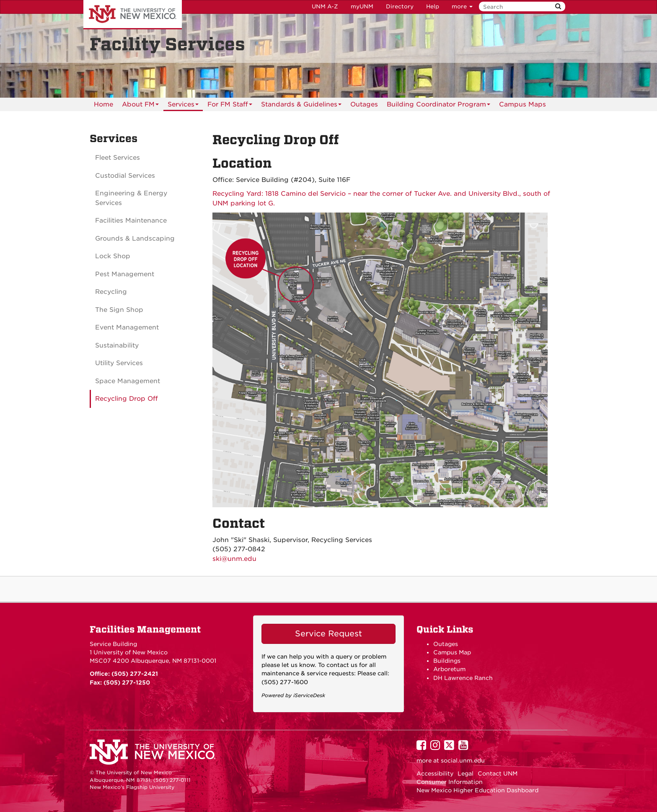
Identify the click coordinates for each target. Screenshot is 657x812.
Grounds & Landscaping (135, 239)
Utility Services (119, 363)
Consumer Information (450, 782)
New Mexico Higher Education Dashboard (477, 790)
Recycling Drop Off (127, 399)
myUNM (362, 6)
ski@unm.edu (234, 559)
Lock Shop (113, 256)
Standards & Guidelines (301, 106)
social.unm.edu (463, 760)
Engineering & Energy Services (131, 198)
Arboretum (449, 669)
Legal (466, 773)
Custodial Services (125, 176)
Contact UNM (498, 773)
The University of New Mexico (133, 15)
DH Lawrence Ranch (463, 678)
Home (103, 104)
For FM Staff (230, 106)
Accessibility (435, 773)
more (462, 6)
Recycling (111, 292)
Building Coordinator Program (438, 106)
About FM (140, 106)
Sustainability (117, 345)
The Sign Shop (119, 310)
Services (183, 106)
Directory (400, 6)
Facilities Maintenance (131, 221)
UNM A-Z (325, 6)
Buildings (447, 661)
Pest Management (125, 274)
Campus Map (452, 652)
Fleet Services (118, 158)
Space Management (128, 381)
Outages (364, 104)
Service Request (328, 634)
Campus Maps (522, 104)
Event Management (127, 327)
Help (433, 6)
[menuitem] (103, 104)
